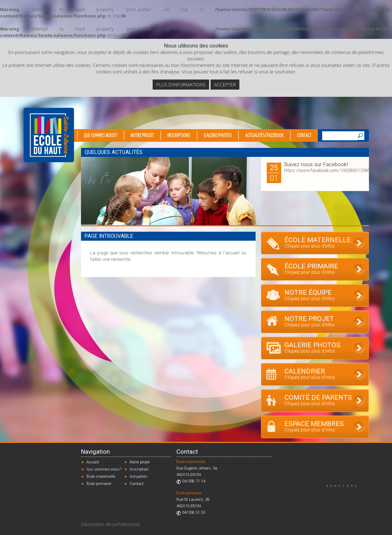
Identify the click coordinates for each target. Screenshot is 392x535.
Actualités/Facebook (264, 136)
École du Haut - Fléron (49, 135)
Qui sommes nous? (101, 136)
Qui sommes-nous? (104, 469)
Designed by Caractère (343, 486)
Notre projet (142, 136)
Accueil (93, 462)
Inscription (139, 469)
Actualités (139, 477)
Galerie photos (218, 136)
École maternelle (101, 477)
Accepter (225, 85)
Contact (304, 136)
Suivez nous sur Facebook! (316, 164)
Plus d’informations (181, 85)
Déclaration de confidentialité (110, 524)
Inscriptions (179, 136)
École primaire (99, 484)
